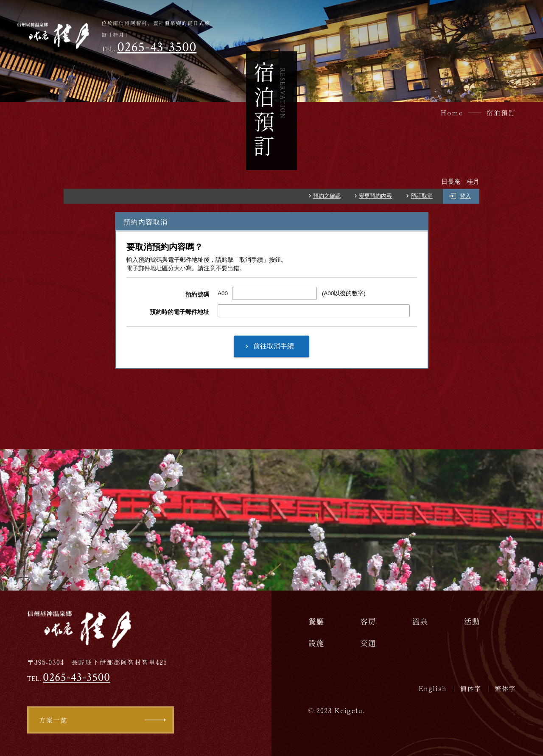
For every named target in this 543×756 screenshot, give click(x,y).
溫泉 (420, 621)
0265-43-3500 (157, 47)
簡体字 (471, 688)
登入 (465, 196)
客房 (368, 621)
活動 (472, 621)
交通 (368, 643)
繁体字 (505, 688)
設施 (316, 643)
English (433, 688)
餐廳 (316, 621)
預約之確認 (327, 196)
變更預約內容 (375, 196)
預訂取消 (422, 196)
